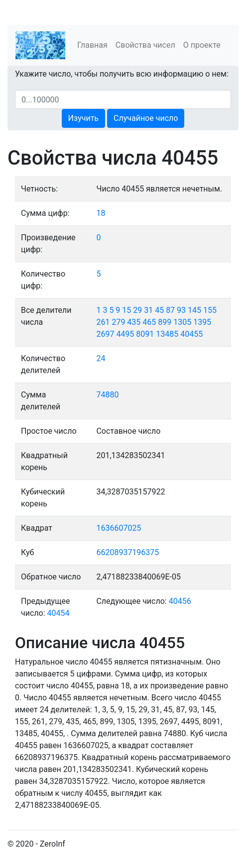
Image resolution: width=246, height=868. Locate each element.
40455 (191, 334)
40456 (180, 601)
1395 (202, 322)
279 (118, 322)
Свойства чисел (145, 45)
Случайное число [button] (146, 118)
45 (159, 310)
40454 (59, 613)
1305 (182, 322)
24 (101, 358)
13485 (167, 334)
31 (148, 310)
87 (170, 310)
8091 (145, 334)
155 (210, 310)
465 (149, 322)
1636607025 (119, 528)
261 (103, 322)
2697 (105, 334)
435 (134, 322)
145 (194, 310)
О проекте (202, 45)
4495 (125, 334)
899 (165, 322)
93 (181, 310)
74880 (107, 395)
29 (137, 310)
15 (126, 310)
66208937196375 (127, 552)
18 (101, 213)
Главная (92, 45)
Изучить (83, 118)
